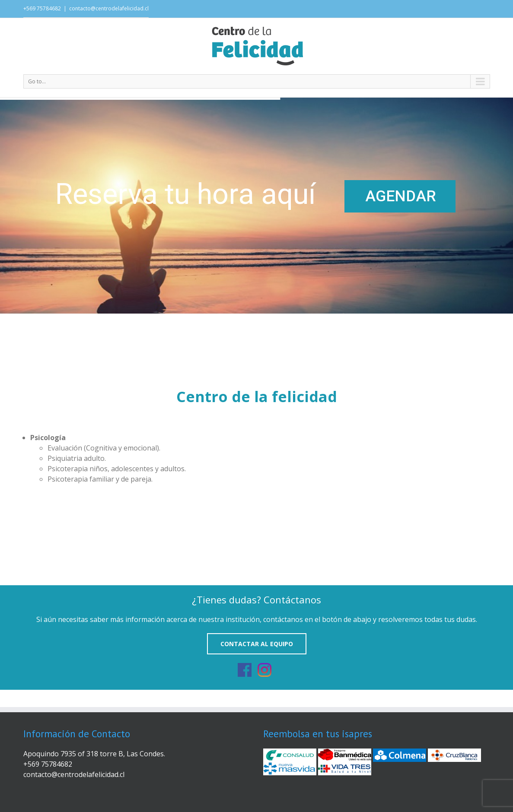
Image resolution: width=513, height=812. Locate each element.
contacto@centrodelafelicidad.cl (109, 8)
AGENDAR (401, 196)
